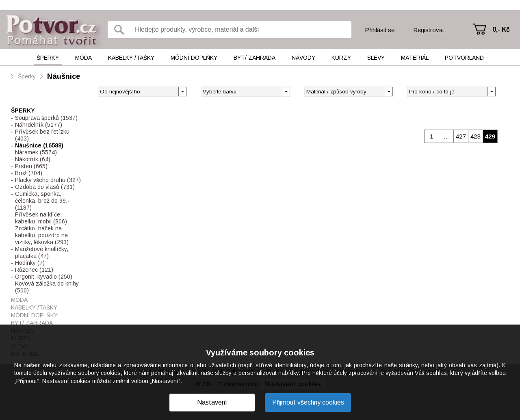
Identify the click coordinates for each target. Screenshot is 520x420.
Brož (29, 173)
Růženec (34, 270)
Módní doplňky (194, 58)
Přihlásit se (380, 30)
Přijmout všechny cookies (308, 402)
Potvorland (464, 58)
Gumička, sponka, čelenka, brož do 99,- (42, 201)
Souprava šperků (46, 118)
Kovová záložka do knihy (47, 287)
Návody (303, 58)
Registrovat (429, 30)
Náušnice (64, 76)
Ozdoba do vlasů (45, 187)
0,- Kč (501, 29)
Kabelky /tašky (131, 58)
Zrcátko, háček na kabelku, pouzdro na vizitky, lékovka (42, 235)
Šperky (48, 58)
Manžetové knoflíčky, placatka (42, 252)
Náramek (36, 152)
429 (490, 136)
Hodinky (30, 263)
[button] (286, 91)
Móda (83, 58)
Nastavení (212, 402)
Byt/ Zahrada (255, 58)
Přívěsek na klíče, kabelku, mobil (41, 218)
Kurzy (341, 58)
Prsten (31, 166)
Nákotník (33, 159)
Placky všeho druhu (48, 180)
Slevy (376, 58)
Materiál (415, 58)
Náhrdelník (39, 125)
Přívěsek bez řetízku (42, 135)
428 (476, 136)
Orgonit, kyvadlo (44, 277)
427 (461, 136)
